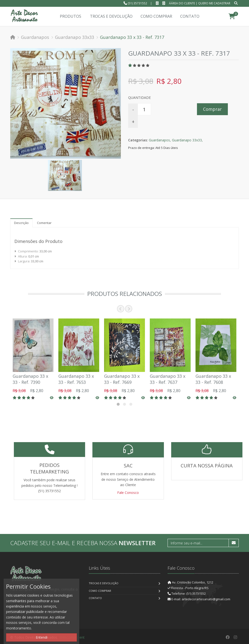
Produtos (71, 16)
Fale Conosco (128, 493)
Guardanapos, (160, 140)
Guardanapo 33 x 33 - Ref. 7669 (122, 379)
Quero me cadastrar (214, 3)
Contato (95, 598)
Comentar (44, 223)
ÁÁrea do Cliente (182, 3)
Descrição (21, 223)
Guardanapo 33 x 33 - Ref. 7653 (76, 379)
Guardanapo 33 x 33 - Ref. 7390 (30, 379)
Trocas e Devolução (104, 583)
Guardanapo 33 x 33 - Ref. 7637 (168, 379)
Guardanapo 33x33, (187, 140)
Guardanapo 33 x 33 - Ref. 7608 (213, 379)
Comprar (212, 109)
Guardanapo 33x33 (75, 37)
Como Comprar (100, 591)
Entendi (42, 637)
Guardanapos (35, 37)
